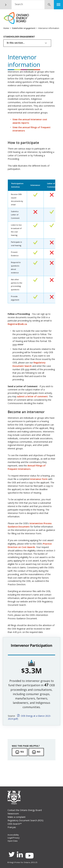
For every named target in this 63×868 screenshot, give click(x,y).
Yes (22, 752)
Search (19, 4)
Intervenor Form (39, 479)
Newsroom (13, 814)
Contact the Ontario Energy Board (25, 810)
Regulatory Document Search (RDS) (25, 820)
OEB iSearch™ (15, 824)
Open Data (13, 841)
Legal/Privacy (14, 838)
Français (12, 827)
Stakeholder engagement (24, 28)
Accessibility (13, 835)
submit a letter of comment (32, 396)
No (39, 752)
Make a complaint (17, 817)
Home (6, 28)
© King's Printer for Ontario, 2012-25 (22, 862)
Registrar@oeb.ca (17, 324)
